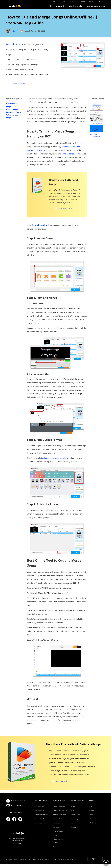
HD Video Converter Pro (42, 819)
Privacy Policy (23, 863)
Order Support (75, 814)
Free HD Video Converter (42, 823)
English (94, 863)
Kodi (54, 851)
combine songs (68, 154)
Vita (14, 31)
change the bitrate (51, 460)
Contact (91, 819)
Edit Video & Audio (58, 835)
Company (91, 814)
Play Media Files (57, 823)
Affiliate (91, 823)
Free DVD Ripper (40, 814)
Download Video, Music (59, 819)
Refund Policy (92, 827)
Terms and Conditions (12, 863)
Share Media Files (58, 827)
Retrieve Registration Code (78, 823)
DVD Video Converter (41, 827)
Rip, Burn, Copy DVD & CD (60, 814)
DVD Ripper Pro (39, 810)
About (90, 810)
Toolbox (55, 840)
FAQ (72, 827)
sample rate (64, 460)
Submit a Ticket (75, 831)
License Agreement (34, 863)
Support (73, 810)
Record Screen (57, 831)
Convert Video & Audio (59, 810)
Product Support (75, 819)
